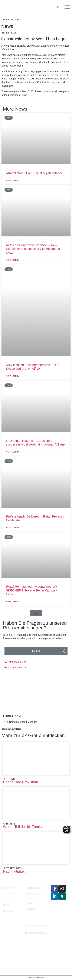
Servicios (8, 888)
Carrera (7, 899)
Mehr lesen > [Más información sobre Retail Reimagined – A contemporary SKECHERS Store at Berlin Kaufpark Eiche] (13, 602)
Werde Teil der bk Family (23, 827)
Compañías (9, 894)
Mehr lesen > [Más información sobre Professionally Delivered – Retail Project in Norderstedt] (13, 528)
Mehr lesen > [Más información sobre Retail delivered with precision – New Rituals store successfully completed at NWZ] (13, 260)
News (6, 905)
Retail (29, 903)
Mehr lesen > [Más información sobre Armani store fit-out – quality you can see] (13, 180)
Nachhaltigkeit (14, 871)
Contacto (8, 911)
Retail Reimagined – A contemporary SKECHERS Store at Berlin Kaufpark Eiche (32, 590)
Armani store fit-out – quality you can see (34, 173)
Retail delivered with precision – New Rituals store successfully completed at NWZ (33, 249)
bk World (30, 909)
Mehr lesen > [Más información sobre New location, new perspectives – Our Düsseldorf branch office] (13, 376)
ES (59, 7)
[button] (36, 613)
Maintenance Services (33, 895)
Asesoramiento (34, 888)
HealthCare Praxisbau (21, 782)
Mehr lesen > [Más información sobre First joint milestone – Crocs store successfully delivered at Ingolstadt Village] (13, 452)
